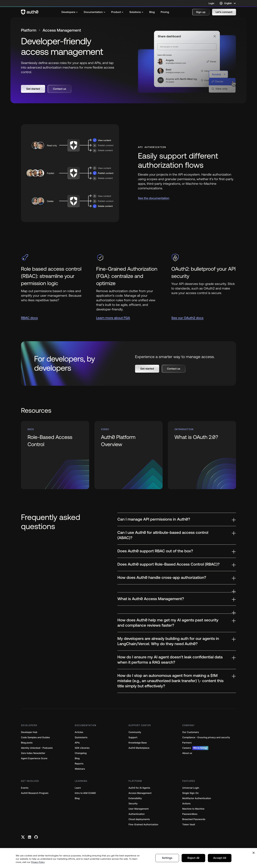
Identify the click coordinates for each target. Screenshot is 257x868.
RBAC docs (29, 318)
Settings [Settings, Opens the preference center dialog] (167, 863)
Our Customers (191, 732)
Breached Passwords (194, 819)
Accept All (220, 863)
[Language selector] (228, 3)
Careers (195, 748)
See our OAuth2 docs (187, 318)
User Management (139, 809)
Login (211, 3)
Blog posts (27, 743)
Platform (29, 30)
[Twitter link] (23, 837)
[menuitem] (70, 12)
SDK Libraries (82, 748)
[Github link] (36, 837)
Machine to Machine (193, 809)
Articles (79, 732)
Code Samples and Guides (35, 737)
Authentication (137, 814)
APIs (77, 743)
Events (25, 788)
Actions (186, 804)
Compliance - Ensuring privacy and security (206, 737)
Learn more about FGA (113, 318)
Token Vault (189, 825)
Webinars (80, 769)
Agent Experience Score (34, 758)
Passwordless (190, 814)
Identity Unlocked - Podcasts (37, 748)
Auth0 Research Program (35, 793)
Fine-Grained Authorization (143, 825)
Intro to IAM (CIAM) (85, 793)
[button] (201, 12)
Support (133, 737)
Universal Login (191, 788)
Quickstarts (81, 737)
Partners (187, 743)
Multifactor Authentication (197, 798)
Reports (79, 764)
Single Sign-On (190, 793)
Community (135, 732)
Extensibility (135, 798)
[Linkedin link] (30, 837)
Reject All (193, 863)
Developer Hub (29, 732)
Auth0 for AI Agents (139, 788)
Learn (78, 788)
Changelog (81, 753)
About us (187, 753)
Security (133, 804)
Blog (77, 758)
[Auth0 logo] (30, 12)
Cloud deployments (139, 819)
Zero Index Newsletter (33, 753)
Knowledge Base (138, 743)
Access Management (140, 793)
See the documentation (154, 198)
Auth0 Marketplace (139, 748)
